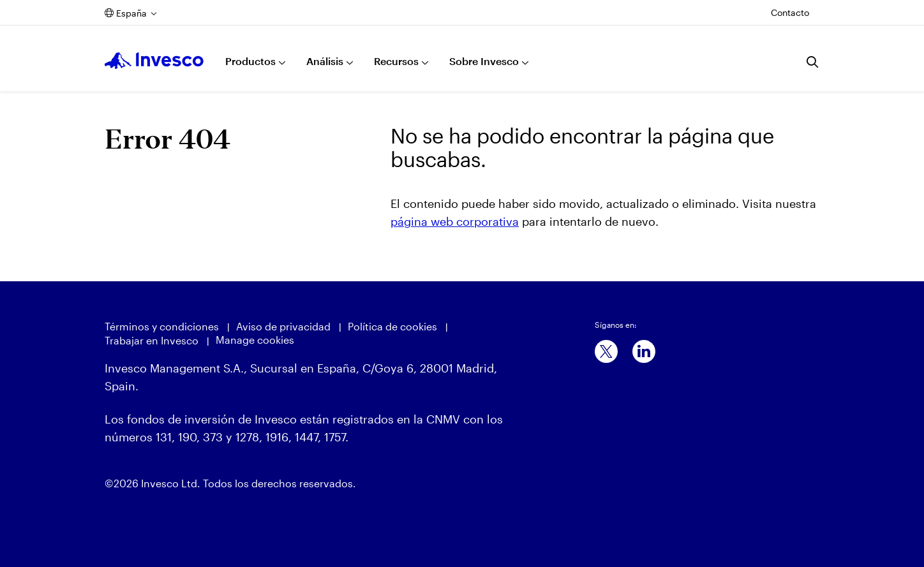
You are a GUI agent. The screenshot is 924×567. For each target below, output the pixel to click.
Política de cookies (392, 326)
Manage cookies (255, 340)
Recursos (396, 61)
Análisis (325, 61)
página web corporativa (455, 221)
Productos (250, 61)
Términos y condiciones (162, 326)
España (131, 13)
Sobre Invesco (484, 61)
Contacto (790, 12)
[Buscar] (813, 62)
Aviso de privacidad (283, 326)
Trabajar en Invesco (152, 340)
